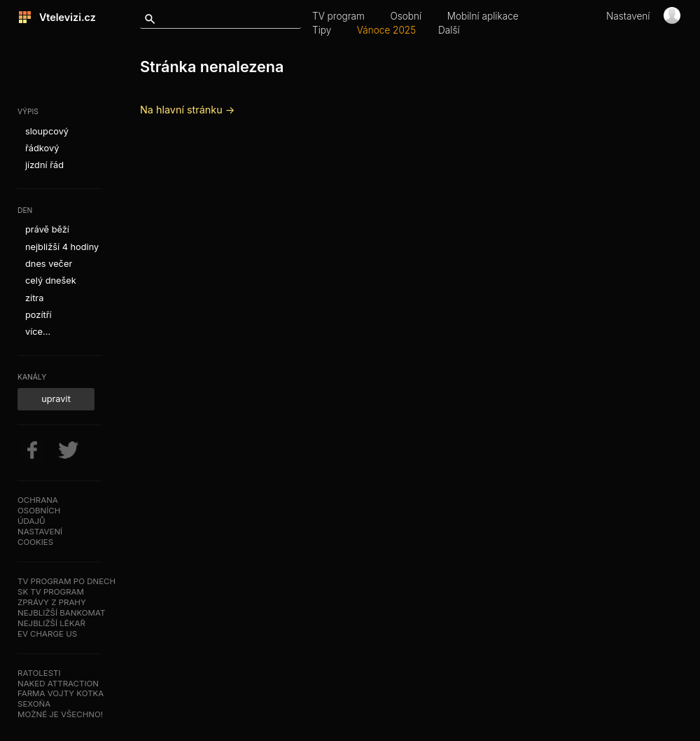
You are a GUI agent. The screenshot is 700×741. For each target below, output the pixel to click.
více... (38, 332)
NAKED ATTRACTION (58, 684)
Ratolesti (39, 673)
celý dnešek (51, 281)
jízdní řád (44, 165)
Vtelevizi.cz (64, 17)
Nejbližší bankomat (61, 613)
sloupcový (47, 131)
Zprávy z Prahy (52, 602)
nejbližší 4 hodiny (62, 247)
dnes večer (49, 264)
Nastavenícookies (40, 537)
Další (449, 30)
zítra (34, 298)
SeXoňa (34, 704)
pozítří (38, 315)
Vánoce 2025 (386, 30)
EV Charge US (47, 634)
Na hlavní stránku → (187, 110)
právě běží (47, 229)
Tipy (322, 30)
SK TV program (51, 592)
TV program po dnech (66, 581)
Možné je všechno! (60, 714)
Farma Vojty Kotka (61, 693)
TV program (338, 16)
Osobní (406, 16)
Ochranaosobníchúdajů (39, 511)
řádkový (42, 148)
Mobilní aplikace (483, 16)
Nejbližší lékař (51, 623)
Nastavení (628, 16)
